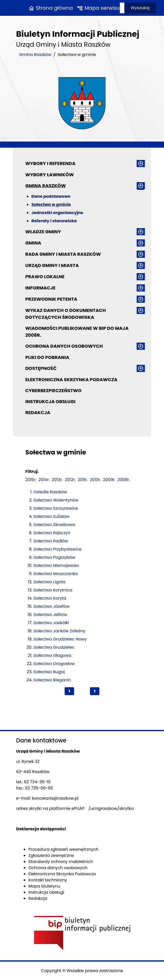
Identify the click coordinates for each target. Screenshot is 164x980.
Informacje (40, 288)
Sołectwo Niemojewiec (56, 565)
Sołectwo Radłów (51, 541)
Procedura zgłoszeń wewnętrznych (63, 849)
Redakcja (38, 412)
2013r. (57, 480)
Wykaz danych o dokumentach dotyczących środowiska (66, 314)
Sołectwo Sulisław (51, 516)
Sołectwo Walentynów (56, 500)
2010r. (95, 480)
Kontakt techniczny (48, 880)
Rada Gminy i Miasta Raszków (63, 254)
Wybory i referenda (50, 163)
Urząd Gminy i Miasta (52, 265)
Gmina (33, 243)
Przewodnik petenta (51, 299)
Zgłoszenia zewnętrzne (51, 855)
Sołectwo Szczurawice (56, 508)
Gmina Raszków (35, 55)
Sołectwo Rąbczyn (52, 533)
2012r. (70, 480)
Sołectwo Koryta (50, 598)
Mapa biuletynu (44, 886)
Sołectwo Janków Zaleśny (59, 631)
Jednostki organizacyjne (57, 213)
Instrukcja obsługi (50, 401)
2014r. (44, 480)
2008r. (124, 480)
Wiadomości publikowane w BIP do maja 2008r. (77, 332)
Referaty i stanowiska (54, 221)
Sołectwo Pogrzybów (54, 557)
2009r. (109, 480)
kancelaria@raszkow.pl (55, 798)
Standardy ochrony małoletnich (61, 862)
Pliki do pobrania (47, 357)
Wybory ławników (50, 175)
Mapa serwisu (98, 8)
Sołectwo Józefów (51, 606)
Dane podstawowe (51, 196)
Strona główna (51, 8)
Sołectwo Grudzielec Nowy (60, 639)
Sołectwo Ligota (49, 582)
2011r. (83, 480)
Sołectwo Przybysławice (57, 549)
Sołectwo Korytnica (53, 590)
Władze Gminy (43, 232)
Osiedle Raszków (50, 492)
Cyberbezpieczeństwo (53, 390)
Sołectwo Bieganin (52, 680)
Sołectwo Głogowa (52, 655)
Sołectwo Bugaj (49, 672)
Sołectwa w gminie (51, 205)
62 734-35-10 (37, 782)
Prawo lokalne (45, 277)
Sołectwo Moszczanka (56, 574)
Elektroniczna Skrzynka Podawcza (71, 380)
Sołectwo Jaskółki (51, 623)
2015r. (31, 480)
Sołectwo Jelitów (50, 615)
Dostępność (41, 368)
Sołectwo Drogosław (54, 664)
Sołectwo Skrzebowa (54, 525)
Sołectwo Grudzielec (54, 647)
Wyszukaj (140, 8)
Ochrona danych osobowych (64, 346)
